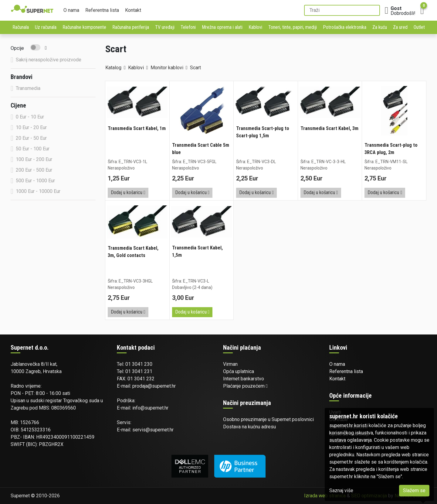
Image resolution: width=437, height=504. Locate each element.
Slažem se (414, 490)
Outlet (419, 27)
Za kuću (380, 27)
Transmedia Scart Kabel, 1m (137, 128)
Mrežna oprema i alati (222, 27)
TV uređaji (165, 27)
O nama (71, 10)
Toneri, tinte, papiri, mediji (293, 27)
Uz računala (46, 27)
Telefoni (188, 27)
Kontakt (133, 10)
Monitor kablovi (167, 68)
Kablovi (255, 27)
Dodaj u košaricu (128, 192)
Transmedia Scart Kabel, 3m (329, 128)
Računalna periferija (131, 27)
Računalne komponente (84, 27)
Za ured (400, 27)
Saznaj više (341, 490)
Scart (195, 68)
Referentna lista (102, 10)
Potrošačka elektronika (345, 27)
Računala (21, 27)
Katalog (113, 68)
